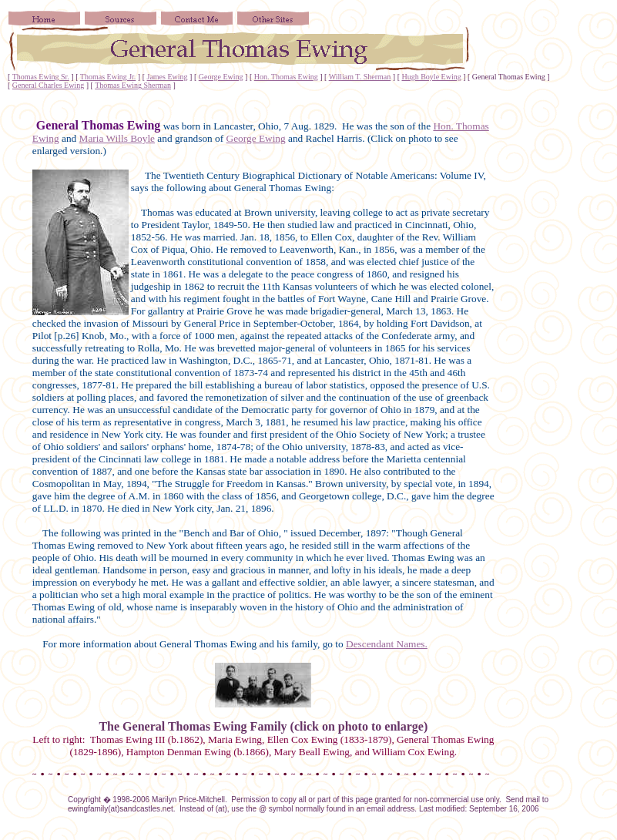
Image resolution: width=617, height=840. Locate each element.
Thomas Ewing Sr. (41, 77)
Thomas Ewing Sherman (133, 85)
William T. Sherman (360, 77)
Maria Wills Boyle (117, 138)
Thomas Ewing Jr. (108, 77)
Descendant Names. (387, 644)
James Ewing (168, 77)
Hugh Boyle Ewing (431, 77)
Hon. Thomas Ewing (286, 77)
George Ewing (221, 77)
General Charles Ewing (48, 85)
